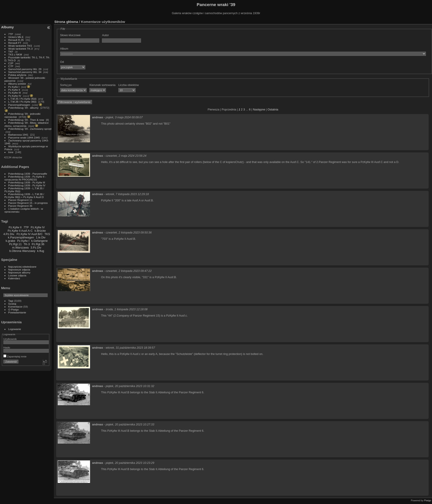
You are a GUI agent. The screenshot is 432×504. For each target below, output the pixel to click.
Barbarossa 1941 (18, 135)
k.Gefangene (39, 241)
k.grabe (10, 241)
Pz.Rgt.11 (15, 244)
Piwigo (428, 500)
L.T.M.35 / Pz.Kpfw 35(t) (22, 99)
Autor (105, 35)
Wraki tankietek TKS (20, 46)
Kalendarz (14, 278)
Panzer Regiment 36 (20, 206)
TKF (11, 52)
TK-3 (27, 244)
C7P (11, 66)
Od (62, 62)
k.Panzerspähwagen (21, 237)
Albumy (7, 27)
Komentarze (15, 307)
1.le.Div (41, 237)
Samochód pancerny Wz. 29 (25, 69)
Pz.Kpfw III (15, 93)
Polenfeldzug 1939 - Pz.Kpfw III (27, 182)
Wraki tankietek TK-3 (21, 49)
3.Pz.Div (36, 248)
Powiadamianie (17, 312)
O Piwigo (14, 309)
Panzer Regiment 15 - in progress (28, 203)
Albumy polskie (17, 84)
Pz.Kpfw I (14, 87)
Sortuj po (66, 85)
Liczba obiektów (129, 85)
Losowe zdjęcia (17, 275)
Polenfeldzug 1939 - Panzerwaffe (28, 174)
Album (64, 49)
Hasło (7, 347)
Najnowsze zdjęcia (19, 270)
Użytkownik (10, 339)
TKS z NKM (15, 54)
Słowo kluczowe (70, 35)
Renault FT (15, 43)
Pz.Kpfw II (14, 90)
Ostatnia (273, 109)
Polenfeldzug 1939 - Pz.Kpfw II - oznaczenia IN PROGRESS (25, 178)
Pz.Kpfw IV (15, 96)
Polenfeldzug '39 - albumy (23, 108)
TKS (47, 234)
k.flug (41, 251)
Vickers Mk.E (16, 37)
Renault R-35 (16, 40)
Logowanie (15, 329)
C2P (11, 63)
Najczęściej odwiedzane (22, 267)
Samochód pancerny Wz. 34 (25, 72)
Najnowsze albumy (19, 272)
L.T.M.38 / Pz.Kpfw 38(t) (22, 102)
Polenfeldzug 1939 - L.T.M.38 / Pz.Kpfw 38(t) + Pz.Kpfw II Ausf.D (24, 196)
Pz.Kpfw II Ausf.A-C (20, 231)
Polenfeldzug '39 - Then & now (26, 120)
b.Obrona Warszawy (22, 251)
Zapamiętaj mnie (15, 356)
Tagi (11, 301)
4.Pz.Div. (9, 234)
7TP (11, 34)
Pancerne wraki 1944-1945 (24, 138)
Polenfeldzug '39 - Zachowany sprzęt (30, 129)
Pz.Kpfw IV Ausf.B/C (30, 234)
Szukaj (12, 304)
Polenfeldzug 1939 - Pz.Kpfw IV (27, 185)
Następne (259, 109)
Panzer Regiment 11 (20, 200)
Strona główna (66, 22)
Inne (11, 152)
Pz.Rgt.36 (38, 244)
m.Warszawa (20, 248)
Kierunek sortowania (102, 85)
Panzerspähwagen (19, 105)
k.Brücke (40, 231)
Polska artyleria (17, 75)
